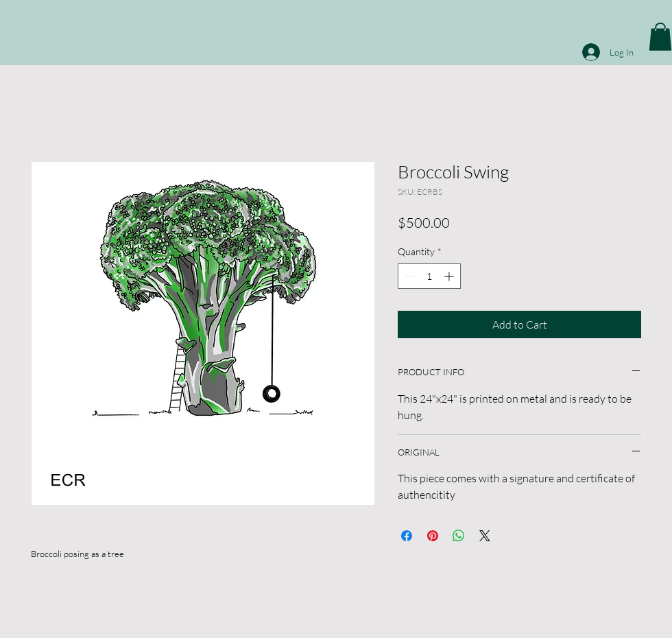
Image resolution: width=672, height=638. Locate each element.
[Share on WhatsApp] (459, 536)
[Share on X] (485, 536)
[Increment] (450, 276)
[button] (660, 37)
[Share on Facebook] (407, 536)
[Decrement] (408, 276)
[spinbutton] (429, 276)
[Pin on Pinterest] (433, 536)
